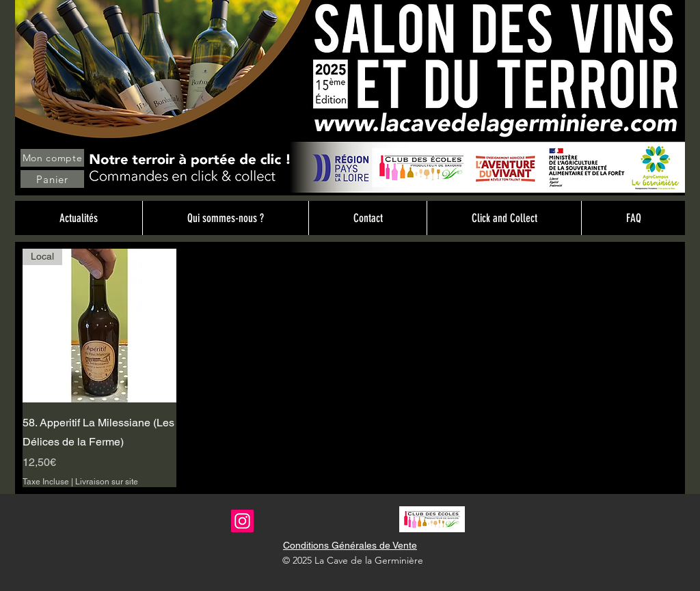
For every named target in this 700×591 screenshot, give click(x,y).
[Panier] (52, 179)
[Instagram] (242, 521)
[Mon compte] (52, 158)
